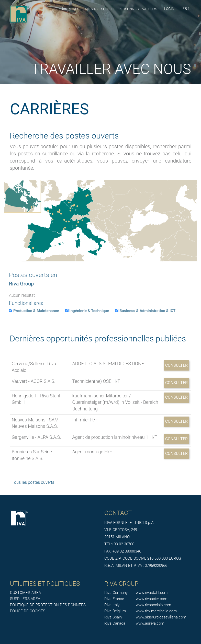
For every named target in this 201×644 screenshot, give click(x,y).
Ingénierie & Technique (89, 311)
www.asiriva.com (150, 623)
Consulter (176, 365)
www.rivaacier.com (152, 599)
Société (108, 9)
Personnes (129, 9)
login (169, 9)
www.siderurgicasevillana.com (161, 617)
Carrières (70, 9)
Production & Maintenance (36, 311)
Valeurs (150, 9)
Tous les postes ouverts (33, 482)
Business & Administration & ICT (147, 311)
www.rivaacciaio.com (153, 605)
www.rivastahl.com (152, 593)
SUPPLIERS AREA (25, 599)
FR (186, 9)
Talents (90, 9)
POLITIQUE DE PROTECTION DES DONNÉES (48, 605)
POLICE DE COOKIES (28, 611)
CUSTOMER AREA (25, 593)
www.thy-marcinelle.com (156, 611)
